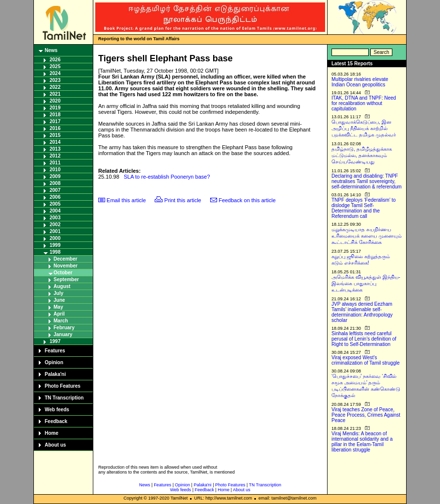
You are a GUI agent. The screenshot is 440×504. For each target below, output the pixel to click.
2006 (55, 197)
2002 (55, 225)
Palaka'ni (55, 374)
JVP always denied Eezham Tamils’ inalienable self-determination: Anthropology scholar (362, 312)
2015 (55, 135)
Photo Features (63, 386)
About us (55, 445)
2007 (55, 190)
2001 (55, 231)
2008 (55, 183)
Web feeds (57, 410)
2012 (55, 156)
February (64, 328)
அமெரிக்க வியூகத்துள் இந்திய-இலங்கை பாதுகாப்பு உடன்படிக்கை (366, 283)
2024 (55, 73)
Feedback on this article (247, 200)
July (58, 293)
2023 (55, 80)
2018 (55, 115)
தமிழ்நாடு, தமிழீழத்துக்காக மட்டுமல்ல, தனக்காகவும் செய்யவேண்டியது (362, 155)
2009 (55, 176)
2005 (55, 204)
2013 (55, 149)
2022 (55, 87)
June (59, 300)
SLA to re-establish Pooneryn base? (167, 177)
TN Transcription (64, 398)
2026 (55, 60)
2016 (55, 128)
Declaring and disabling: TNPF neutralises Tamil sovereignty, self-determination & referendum (367, 181)
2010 (55, 170)
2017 (55, 121)
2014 (55, 142)
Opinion (54, 362)
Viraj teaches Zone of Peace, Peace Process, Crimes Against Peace (366, 415)
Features (55, 351)
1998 (55, 252)
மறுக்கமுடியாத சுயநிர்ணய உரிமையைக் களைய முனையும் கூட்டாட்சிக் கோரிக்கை (367, 236)
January (63, 334)
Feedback (56, 421)
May (58, 307)
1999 (55, 245)
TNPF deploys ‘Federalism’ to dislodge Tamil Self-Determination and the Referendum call (364, 208)
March (61, 321)
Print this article (183, 200)
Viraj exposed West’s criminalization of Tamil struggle (366, 360)
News (51, 50)
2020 (55, 101)
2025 (55, 66)
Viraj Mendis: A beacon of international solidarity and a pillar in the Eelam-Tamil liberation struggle (362, 442)
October (63, 273)
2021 (55, 94)
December (65, 259)
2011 (55, 163)
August (62, 286)
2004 (55, 211)
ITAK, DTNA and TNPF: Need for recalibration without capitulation (364, 103)
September (66, 279)
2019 (55, 108)
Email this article (126, 200)
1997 (55, 341)
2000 (55, 238)
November (66, 266)
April (59, 314)
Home (52, 433)
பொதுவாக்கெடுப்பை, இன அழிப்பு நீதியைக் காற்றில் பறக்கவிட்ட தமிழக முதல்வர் (364, 128)
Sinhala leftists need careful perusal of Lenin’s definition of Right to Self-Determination (364, 339)
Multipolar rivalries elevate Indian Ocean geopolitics (360, 82)
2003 (55, 218)
